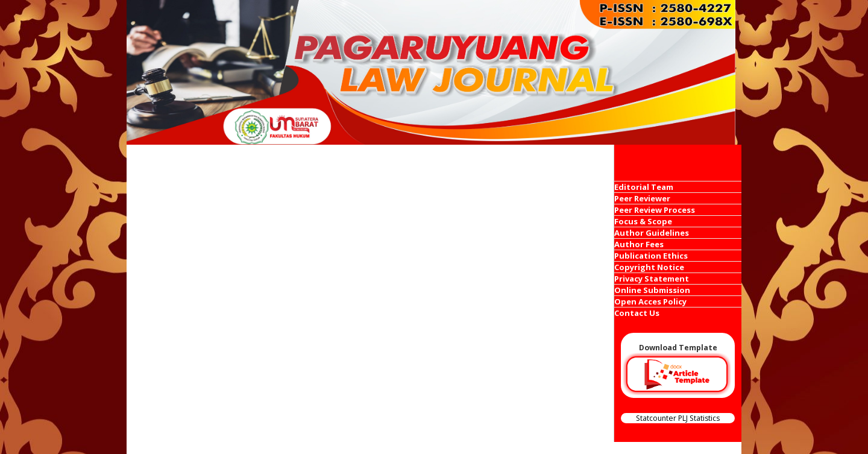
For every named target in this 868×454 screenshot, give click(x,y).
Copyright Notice (649, 267)
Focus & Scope (643, 221)
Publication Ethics (651, 256)
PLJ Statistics (699, 418)
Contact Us (637, 313)
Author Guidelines (652, 233)
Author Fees (639, 244)
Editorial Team (644, 187)
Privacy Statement (652, 279)
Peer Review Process (655, 210)
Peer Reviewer (642, 198)
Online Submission (652, 290)
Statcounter (656, 418)
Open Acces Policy (650, 301)
